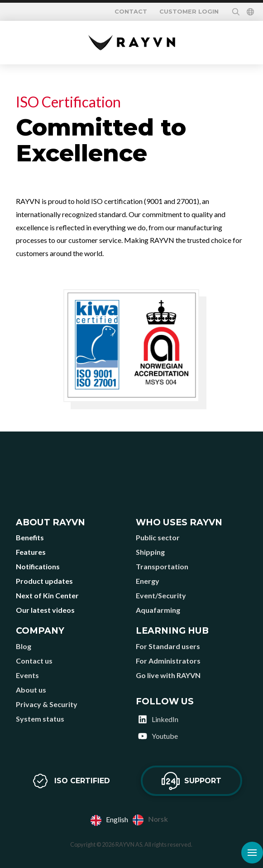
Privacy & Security (47, 704)
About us (31, 690)
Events (27, 675)
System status (40, 719)
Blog (24, 646)
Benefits (30, 537)
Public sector (158, 537)
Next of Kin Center (47, 595)
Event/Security (161, 595)
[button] (236, 12)
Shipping (150, 552)
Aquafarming (158, 610)
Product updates (44, 581)
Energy (148, 581)
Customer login (189, 12)
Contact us (34, 661)
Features (31, 552)
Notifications (38, 566)
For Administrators (168, 661)
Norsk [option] (158, 819)
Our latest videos (45, 610)
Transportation (162, 566)
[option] (150, 820)
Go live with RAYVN (168, 675)
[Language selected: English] (131, 820)
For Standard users (168, 646)
